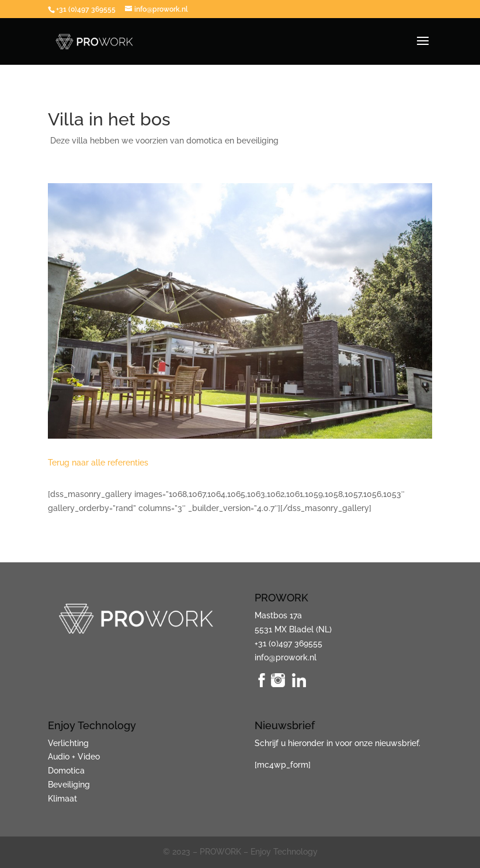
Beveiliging (69, 785)
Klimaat (62, 799)
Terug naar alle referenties (98, 463)
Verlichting (68, 743)
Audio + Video (74, 757)
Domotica (66, 771)
